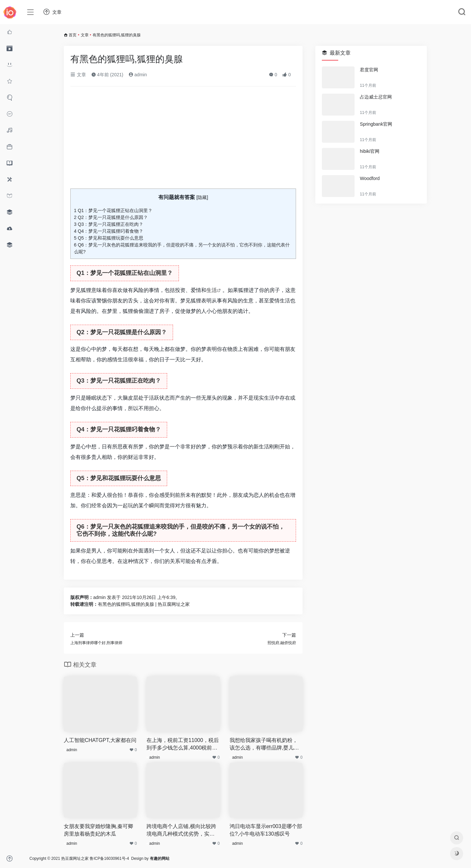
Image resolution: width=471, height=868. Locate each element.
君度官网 (369, 70)
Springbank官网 (376, 124)
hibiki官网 (370, 151)
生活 (212, 290)
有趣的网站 (160, 859)
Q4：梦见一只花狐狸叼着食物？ (109, 231)
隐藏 (202, 197)
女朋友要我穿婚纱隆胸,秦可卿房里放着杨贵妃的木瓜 (98, 830)
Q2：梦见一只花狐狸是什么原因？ (111, 217)
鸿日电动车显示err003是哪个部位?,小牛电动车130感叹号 (266, 830)
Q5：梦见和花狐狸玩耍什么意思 (109, 238)
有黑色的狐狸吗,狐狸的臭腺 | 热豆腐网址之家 (144, 604)
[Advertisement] (183, 140)
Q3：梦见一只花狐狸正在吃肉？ (109, 224)
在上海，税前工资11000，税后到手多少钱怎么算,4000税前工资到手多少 (183, 745)
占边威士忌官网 (376, 97)
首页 (73, 35)
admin (138, 75)
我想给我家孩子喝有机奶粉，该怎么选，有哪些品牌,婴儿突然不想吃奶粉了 (264, 745)
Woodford (370, 178)
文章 (85, 35)
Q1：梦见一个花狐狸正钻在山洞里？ (113, 210)
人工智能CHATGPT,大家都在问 (100, 740)
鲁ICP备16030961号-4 (109, 859)
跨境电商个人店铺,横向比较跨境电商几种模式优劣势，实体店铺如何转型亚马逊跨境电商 (181, 831)
